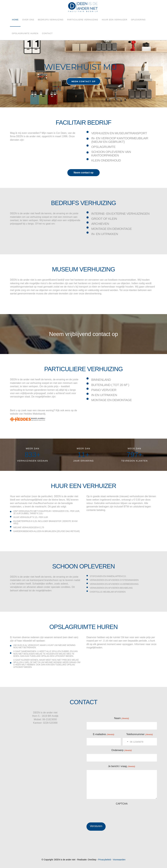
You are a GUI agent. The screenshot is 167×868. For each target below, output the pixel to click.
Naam (122, 718)
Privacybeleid (104, 860)
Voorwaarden (119, 860)
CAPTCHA (122, 804)
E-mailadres (104, 734)
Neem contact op (83, 173)
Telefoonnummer (140, 734)
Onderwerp (122, 750)
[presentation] (110, 813)
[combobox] (126, 742)
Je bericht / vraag (122, 766)
